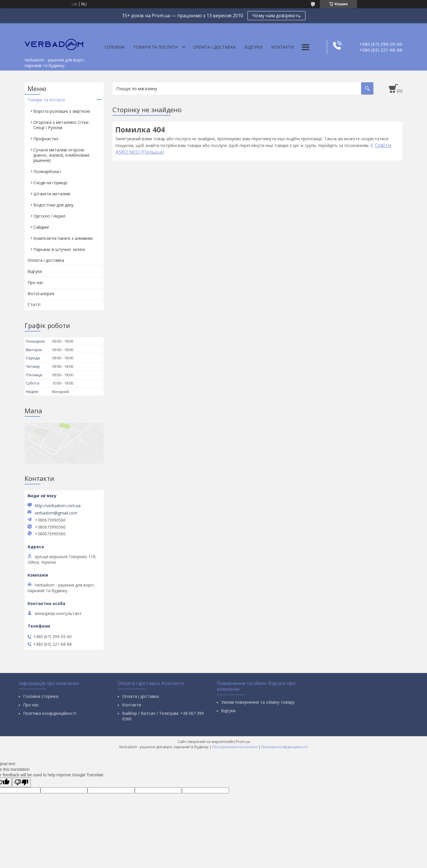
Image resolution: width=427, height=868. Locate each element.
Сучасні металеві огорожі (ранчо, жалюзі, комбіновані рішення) (61, 155)
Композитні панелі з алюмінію (63, 238)
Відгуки (253, 47)
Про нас (35, 282)
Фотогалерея (41, 294)
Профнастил (46, 139)
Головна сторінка (41, 696)
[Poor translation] (21, 782)
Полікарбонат (47, 171)
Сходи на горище (50, 183)
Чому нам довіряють (276, 16)
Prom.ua (243, 742)
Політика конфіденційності (50, 713)
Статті (34, 304)
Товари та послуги (156, 47)
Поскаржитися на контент (235, 747)
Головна (115, 47)
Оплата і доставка (215, 47)
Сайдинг (41, 227)
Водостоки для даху (53, 205)
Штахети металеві (52, 194)
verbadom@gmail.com (56, 513)
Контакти (282, 47)
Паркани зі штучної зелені (59, 249)
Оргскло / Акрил (49, 216)
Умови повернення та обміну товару (258, 702)
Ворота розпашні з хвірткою (62, 111)
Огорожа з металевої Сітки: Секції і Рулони (61, 125)
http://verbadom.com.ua (58, 506)
